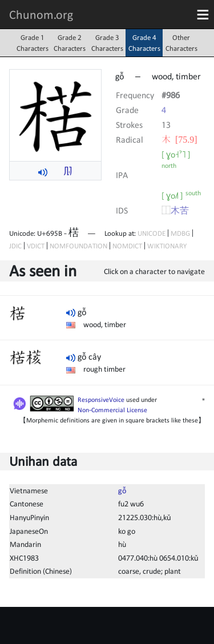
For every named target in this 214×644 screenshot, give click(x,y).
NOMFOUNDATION (78, 246)
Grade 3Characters (107, 43)
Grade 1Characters (33, 43)
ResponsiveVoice (101, 400)
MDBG (180, 233)
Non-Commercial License (112, 410)
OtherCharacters (181, 43)
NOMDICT (127, 246)
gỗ (122, 490)
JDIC (15, 246)
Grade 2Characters (70, 43)
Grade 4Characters (144, 43)
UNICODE (152, 233)
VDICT (36, 246)
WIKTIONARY (167, 246)
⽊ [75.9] (179, 139)
